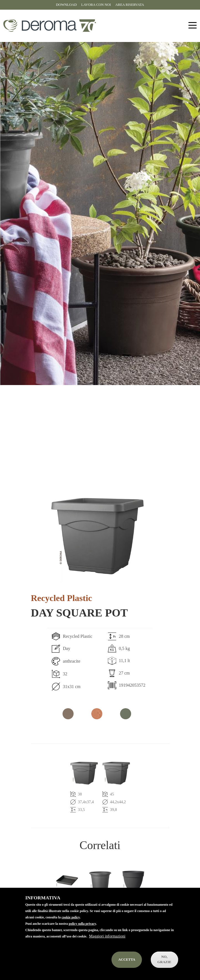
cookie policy (71, 927)
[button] (97, 536)
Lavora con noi (96, 5)
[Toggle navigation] (193, 26)
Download (66, 5)
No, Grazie (164, 969)
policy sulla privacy (82, 933)
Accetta (127, 969)
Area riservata (130, 5)
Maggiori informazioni (107, 945)
